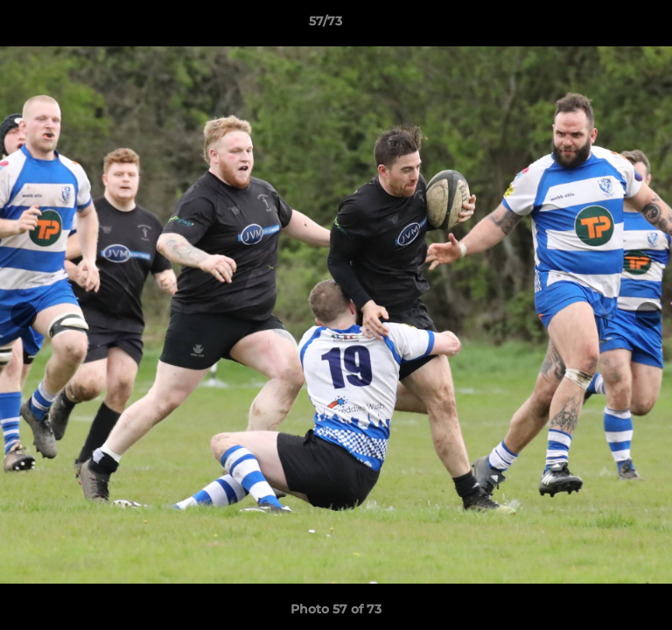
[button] (609, 25)
